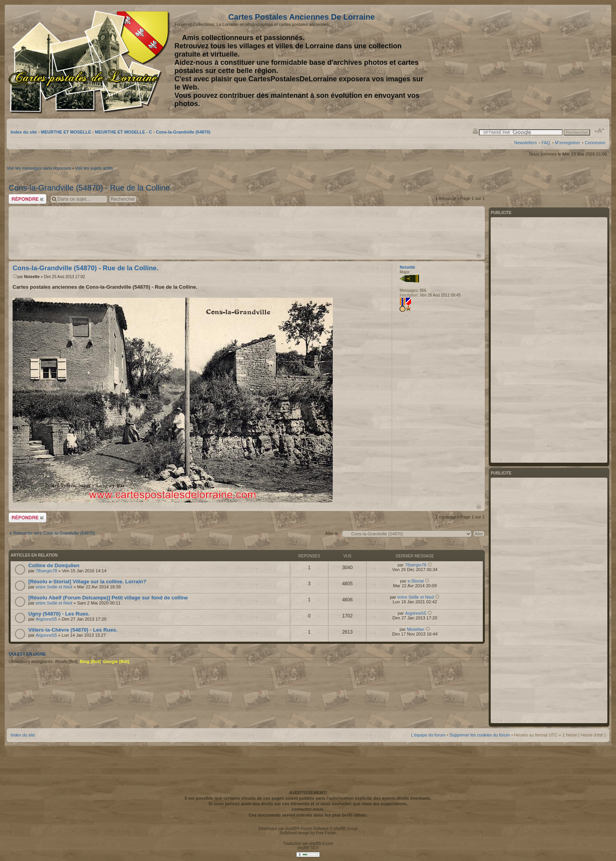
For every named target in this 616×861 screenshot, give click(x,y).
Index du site (24, 132)
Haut (479, 256)
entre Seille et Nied (54, 587)
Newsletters (525, 143)
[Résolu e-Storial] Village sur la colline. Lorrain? (87, 582)
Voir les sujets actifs (94, 168)
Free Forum (326, 833)
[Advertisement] (543, 62)
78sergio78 (46, 571)
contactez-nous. (308, 809)
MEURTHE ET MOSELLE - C (124, 132)
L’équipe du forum (428, 735)
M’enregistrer (567, 143)
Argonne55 (46, 619)
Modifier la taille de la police (600, 131)
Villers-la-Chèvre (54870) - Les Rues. (73, 630)
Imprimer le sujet (475, 131)
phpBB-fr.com (321, 844)
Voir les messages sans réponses (39, 168)
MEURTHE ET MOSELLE (66, 132)
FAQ (546, 143)
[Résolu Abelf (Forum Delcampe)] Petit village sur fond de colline (108, 598)
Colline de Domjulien (54, 565)
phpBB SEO (308, 848)
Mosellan (416, 629)
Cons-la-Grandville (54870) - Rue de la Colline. (90, 188)
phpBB (291, 829)
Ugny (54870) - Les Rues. (59, 614)
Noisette (32, 277)
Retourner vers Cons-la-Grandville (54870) (54, 533)
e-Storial (415, 581)
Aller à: (332, 533)
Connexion (595, 143)
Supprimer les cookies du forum (480, 735)
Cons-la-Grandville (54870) (183, 132)
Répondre (27, 199)
